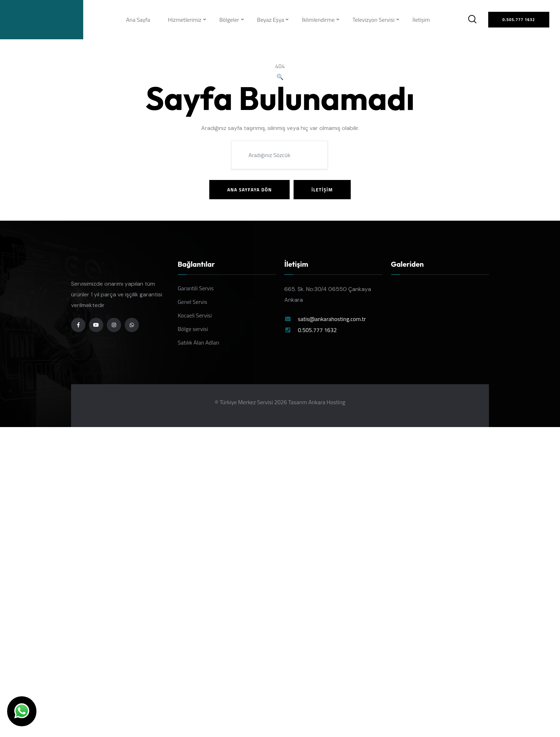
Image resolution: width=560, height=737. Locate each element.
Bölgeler (229, 20)
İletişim (421, 20)
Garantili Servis (196, 288)
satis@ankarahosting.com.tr (332, 319)
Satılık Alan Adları (199, 342)
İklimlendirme (318, 20)
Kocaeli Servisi (195, 315)
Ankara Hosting (327, 402)
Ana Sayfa (138, 20)
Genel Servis (193, 302)
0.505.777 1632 (317, 330)
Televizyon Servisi (374, 20)
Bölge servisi (193, 329)
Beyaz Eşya (271, 20)
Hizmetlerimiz (185, 20)
